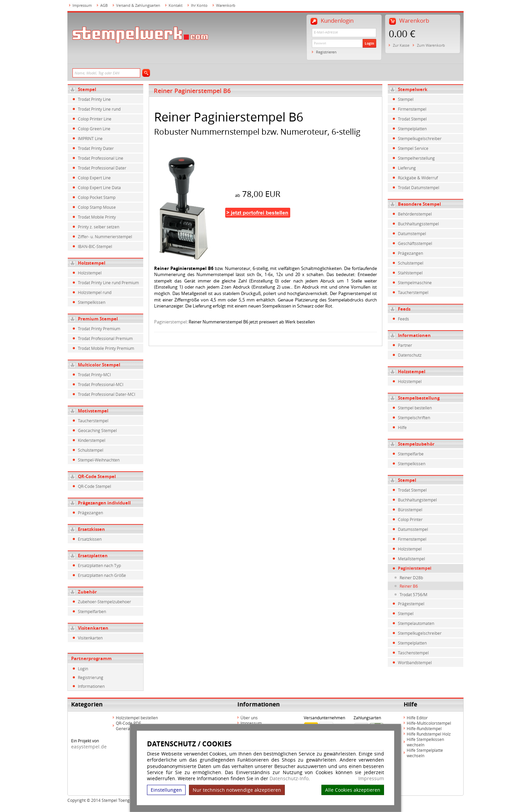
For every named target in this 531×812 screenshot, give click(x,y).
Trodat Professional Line (101, 158)
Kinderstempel (92, 440)
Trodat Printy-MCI (94, 375)
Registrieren (326, 52)
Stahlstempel (410, 273)
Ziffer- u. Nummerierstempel (105, 236)
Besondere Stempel (419, 204)
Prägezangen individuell (104, 503)
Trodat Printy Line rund (99, 109)
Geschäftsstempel (415, 243)
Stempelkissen (92, 302)
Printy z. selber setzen (99, 227)
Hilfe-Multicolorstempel (429, 723)
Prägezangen (90, 513)
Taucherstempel (93, 421)
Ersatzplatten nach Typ (99, 565)
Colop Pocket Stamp (97, 197)
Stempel (87, 89)
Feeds (404, 309)
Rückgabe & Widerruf (418, 178)
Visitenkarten (93, 628)
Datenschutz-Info (289, 778)
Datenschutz (410, 355)
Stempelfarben (92, 611)
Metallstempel (411, 559)
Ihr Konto (199, 5)
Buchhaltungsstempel (418, 224)
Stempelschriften (414, 418)
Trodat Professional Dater (102, 168)
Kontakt (176, 5)
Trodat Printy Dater (96, 148)
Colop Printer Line (95, 119)
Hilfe (402, 427)
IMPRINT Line (90, 138)
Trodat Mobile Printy (97, 217)
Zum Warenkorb (431, 45)
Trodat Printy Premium (99, 329)
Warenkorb (226, 5)
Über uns (249, 718)
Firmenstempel (412, 109)
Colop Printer (410, 519)
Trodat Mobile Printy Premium (106, 348)
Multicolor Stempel (99, 365)
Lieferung (407, 168)
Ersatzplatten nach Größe (102, 575)
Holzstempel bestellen (137, 718)
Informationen (91, 686)
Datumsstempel (413, 529)
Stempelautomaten (416, 623)
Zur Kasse (401, 45)
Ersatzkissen (91, 529)
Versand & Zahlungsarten (138, 5)
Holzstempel (92, 263)
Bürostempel (410, 510)
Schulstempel (91, 450)
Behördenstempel (415, 214)
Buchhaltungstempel (417, 500)
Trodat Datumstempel (419, 187)
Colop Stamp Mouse (97, 207)
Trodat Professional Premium (105, 338)
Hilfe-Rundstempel (424, 728)
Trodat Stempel (412, 119)
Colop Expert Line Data (99, 187)
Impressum (371, 779)
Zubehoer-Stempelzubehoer (104, 602)
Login (369, 43)
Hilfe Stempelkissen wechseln (425, 742)
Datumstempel (412, 233)
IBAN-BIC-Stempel (95, 246)
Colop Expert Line (94, 178)
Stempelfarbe (411, 454)
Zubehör (87, 592)
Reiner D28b (411, 578)
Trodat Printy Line (94, 99)
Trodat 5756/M (413, 594)
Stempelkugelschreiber (420, 138)
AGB (104, 5)
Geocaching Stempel (97, 430)
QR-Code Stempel (97, 476)
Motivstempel (93, 411)
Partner (405, 345)
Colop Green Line (94, 129)
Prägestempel (411, 604)
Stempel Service (413, 148)
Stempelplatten (412, 129)
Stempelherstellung (416, 158)
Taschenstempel (413, 653)
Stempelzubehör (416, 444)
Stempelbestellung (419, 398)
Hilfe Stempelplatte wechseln (425, 753)
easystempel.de (89, 747)
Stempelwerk (413, 89)
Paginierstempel (170, 322)
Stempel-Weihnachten (99, 460)
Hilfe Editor (417, 718)
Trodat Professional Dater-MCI (107, 394)
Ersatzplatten (93, 556)
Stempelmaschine (415, 283)
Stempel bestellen (415, 408)
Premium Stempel (98, 319)
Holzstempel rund (95, 292)
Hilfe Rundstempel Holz (429, 734)
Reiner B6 (409, 586)
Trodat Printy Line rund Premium (108, 283)
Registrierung (91, 677)
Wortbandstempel (415, 662)
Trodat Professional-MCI (101, 384)
